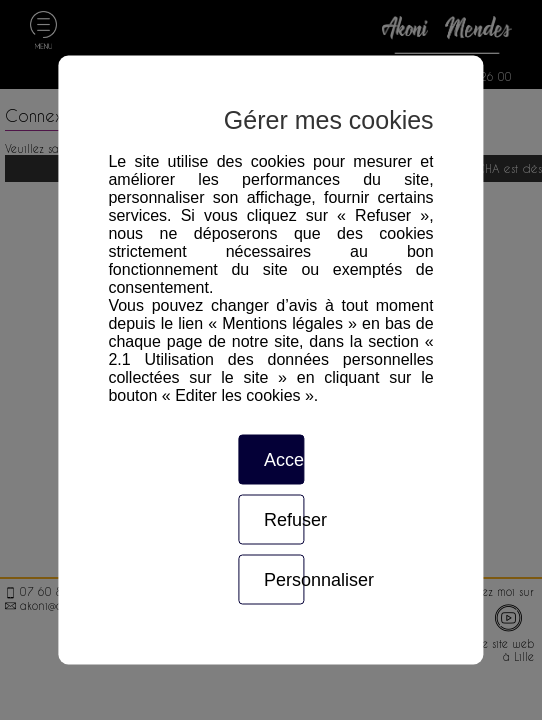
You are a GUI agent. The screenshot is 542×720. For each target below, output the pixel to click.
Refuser (284, 520)
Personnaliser (284, 580)
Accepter (284, 460)
